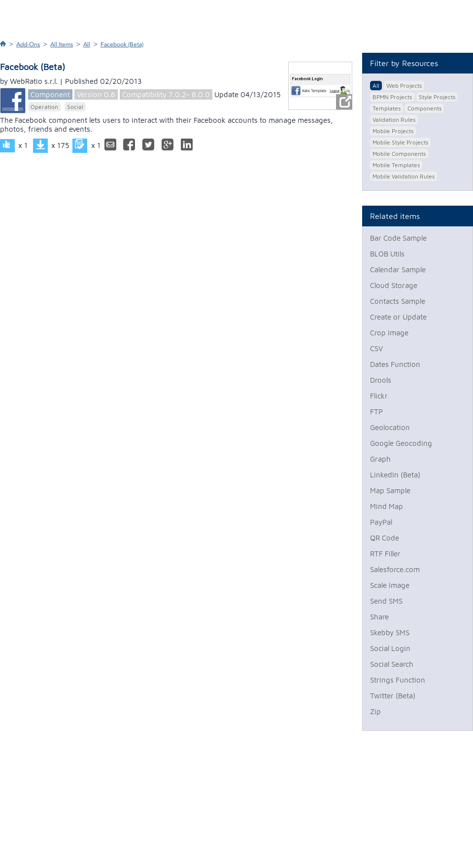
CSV (376, 348)
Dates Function (395, 364)
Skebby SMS (390, 633)
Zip (375, 711)
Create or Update (398, 317)
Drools (381, 380)
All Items (62, 44)
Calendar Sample (398, 270)
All (87, 44)
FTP (376, 412)
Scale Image (390, 585)
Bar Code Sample (398, 238)
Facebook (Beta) (122, 44)
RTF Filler (385, 554)
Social (75, 107)
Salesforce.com (395, 569)
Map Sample (390, 490)
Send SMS (386, 601)
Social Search (392, 664)
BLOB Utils (387, 254)
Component (50, 94)
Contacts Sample (398, 301)
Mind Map (387, 506)
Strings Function (398, 680)
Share (379, 617)
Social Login (390, 648)
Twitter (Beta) (393, 696)
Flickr (379, 396)
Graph (380, 459)
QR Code (385, 538)
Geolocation (390, 427)
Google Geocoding (401, 443)
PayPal (381, 522)
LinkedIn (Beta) (395, 475)
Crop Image (389, 333)
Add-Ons (28, 44)
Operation (44, 107)
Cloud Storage (394, 285)
